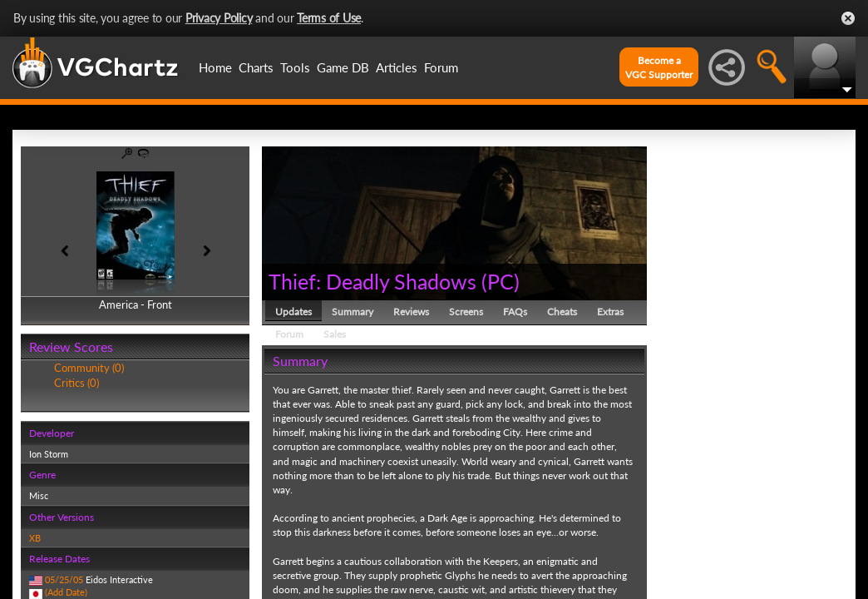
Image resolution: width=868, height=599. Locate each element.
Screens (466, 312)
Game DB (343, 67)
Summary (353, 312)
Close (848, 18)
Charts (256, 67)
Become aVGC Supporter (659, 67)
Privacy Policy (219, 18)
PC (501, 281)
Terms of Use (329, 18)
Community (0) (89, 368)
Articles (397, 67)
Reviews (411, 312)
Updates (293, 312)
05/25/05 (64, 579)
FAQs (515, 312)
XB (35, 538)
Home (215, 67)
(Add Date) (66, 592)
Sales (335, 334)
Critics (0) (76, 383)
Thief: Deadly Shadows (372, 281)
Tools (295, 67)
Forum (441, 67)
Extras (610, 312)
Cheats (562, 312)
